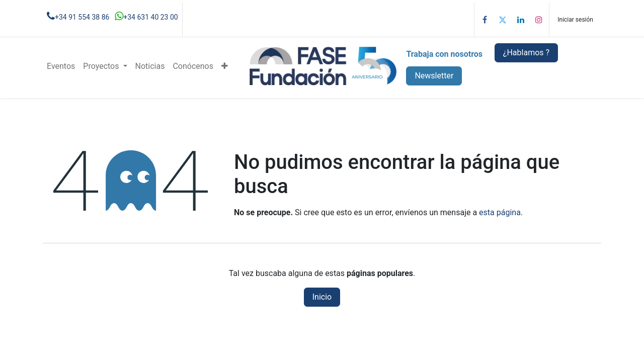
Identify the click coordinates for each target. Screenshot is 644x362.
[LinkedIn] (521, 20)
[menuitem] (61, 66)
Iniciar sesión (575, 20)
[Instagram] (539, 20)
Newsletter (434, 76)
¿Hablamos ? (526, 53)
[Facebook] (485, 20)
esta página (500, 212)
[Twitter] (503, 20)
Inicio (322, 297)
